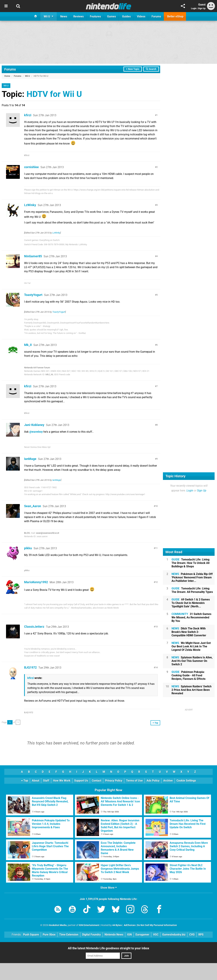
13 (156, 627)
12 (156, 582)
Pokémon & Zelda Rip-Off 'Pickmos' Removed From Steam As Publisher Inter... (192, 577)
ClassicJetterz (34, 627)
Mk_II (28, 345)
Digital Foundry (91, 935)
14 (156, 667)
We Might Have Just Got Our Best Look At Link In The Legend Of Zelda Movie (191, 646)
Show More (109, 888)
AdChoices (129, 925)
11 (156, 548)
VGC (156, 935)
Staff (46, 781)
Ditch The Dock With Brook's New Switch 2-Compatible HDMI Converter (189, 632)
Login (194, 8)
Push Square (31, 935)
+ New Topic (133, 69)
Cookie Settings (186, 781)
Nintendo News (114, 935)
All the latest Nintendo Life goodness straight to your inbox (108, 948)
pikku (28, 548)
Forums (10, 69)
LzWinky (30, 205)
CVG (192, 935)
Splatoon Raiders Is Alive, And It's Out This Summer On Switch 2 (192, 661)
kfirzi (28, 115)
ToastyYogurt (33, 295)
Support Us (81, 781)
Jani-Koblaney (34, 425)
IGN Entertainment (89, 925)
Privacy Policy (114, 781)
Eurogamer (142, 935)
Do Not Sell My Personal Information (157, 925)
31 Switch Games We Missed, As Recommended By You (191, 617)
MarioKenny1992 (36, 582)
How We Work (62, 781)
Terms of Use (134, 781)
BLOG (27, 533)
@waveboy (36, 432)
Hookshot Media (58, 925)
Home (7, 76)
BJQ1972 (30, 667)
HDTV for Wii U (54, 94)
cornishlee (31, 167)
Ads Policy (153, 781)
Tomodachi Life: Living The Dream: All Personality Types (192, 590)
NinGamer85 (33, 256)
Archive (168, 781)
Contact (97, 781)
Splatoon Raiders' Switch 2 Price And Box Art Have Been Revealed (192, 690)
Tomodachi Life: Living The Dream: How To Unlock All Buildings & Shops (190, 563)
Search (151, 69)
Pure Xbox (49, 935)
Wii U (27, 76)
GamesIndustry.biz (174, 935)
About (36, 781)
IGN (129, 935)
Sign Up (202, 8)
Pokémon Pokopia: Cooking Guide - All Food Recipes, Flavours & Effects (188, 675)
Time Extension (69, 935)
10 (156, 506)
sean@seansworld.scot (48, 533)
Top (25, 781)
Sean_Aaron (33, 506)
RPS (201, 935)
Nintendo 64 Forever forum (37, 368)
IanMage (30, 459)
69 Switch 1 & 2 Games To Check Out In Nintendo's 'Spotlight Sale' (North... (191, 603)
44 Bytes (117, 925)
